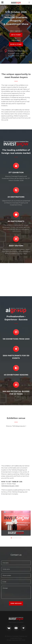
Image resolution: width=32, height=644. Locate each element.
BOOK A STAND (16, 44)
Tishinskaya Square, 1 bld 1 (10, 486)
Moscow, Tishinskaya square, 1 (16, 51)
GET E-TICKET (16, 35)
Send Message (16, 603)
